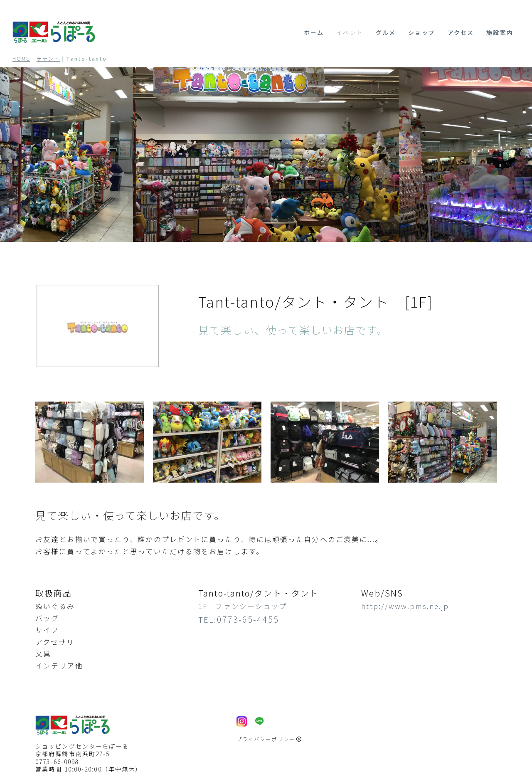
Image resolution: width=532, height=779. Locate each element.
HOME (21, 58)
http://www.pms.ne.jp (405, 606)
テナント (48, 58)
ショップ (421, 32)
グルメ (386, 32)
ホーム (314, 32)
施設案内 (500, 32)
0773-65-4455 (248, 619)
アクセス (461, 32)
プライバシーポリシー (269, 739)
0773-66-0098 (57, 762)
